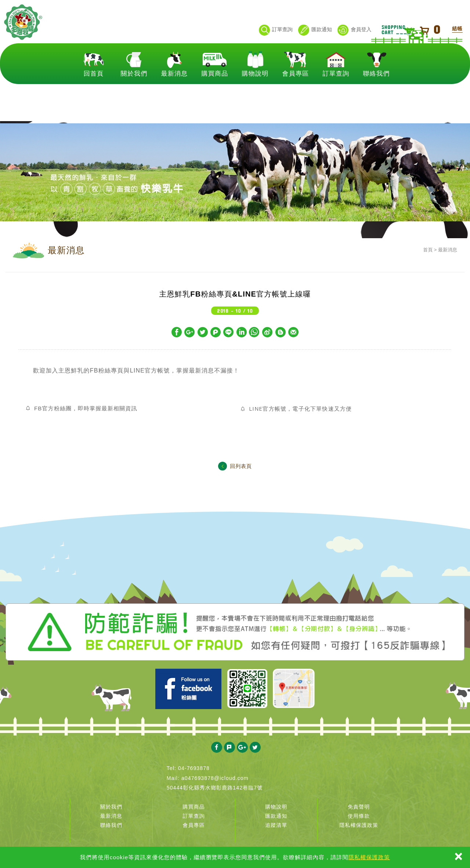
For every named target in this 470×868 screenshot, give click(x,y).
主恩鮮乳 (36, 36)
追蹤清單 (276, 825)
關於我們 (134, 92)
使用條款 (359, 816)
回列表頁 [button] (235, 466)
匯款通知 (315, 30)
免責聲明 (359, 807)
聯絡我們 (377, 92)
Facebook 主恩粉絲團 (188, 689)
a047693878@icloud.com (215, 778)
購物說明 (255, 92)
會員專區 (296, 92)
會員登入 (354, 30)
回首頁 (94, 92)
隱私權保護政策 (369, 857)
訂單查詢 (276, 30)
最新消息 (175, 92)
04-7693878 (194, 768)
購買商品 (215, 92)
